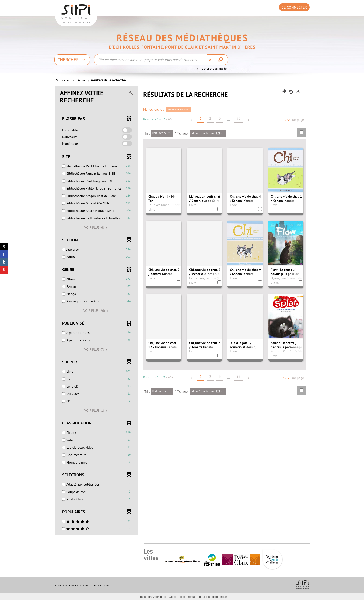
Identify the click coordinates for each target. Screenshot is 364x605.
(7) (97, 354)
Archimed (160, 601)
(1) (97, 415)
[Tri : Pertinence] (162, 138)
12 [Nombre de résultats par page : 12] (286, 125)
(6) (97, 232)
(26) (97, 315)
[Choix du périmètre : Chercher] (72, 60)
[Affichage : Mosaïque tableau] (208, 138)
